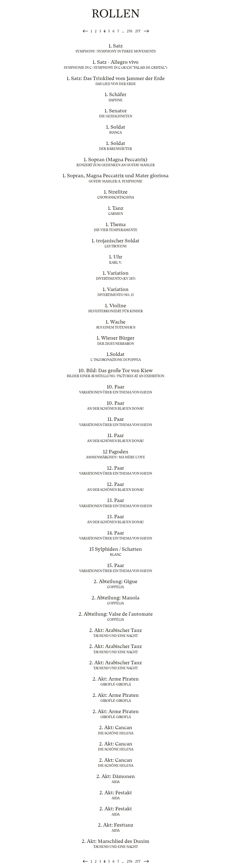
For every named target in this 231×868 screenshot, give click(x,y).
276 (130, 31)
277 (138, 31)
